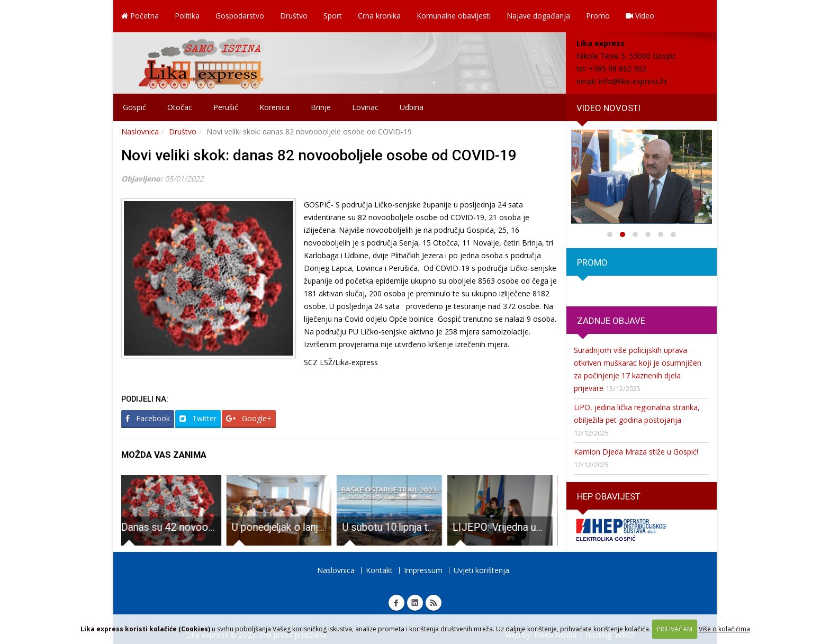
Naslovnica (140, 131)
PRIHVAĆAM (675, 629)
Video (640, 16)
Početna (140, 16)
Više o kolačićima (724, 629)
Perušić (226, 107)
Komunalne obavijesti (454, 16)
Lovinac (365, 107)
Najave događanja (538, 16)
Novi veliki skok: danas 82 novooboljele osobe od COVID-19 (319, 155)
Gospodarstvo (240, 16)
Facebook (148, 418)
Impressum (423, 570)
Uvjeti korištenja (481, 570)
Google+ (249, 418)
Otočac (180, 107)
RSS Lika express (434, 603)
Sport (333, 16)
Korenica (274, 107)
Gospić (134, 107)
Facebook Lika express (396, 603)
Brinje (321, 107)
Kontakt (379, 570)
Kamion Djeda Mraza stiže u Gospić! (636, 452)
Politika (187, 16)
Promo (598, 16)
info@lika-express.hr (633, 81)
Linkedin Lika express (415, 603)
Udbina (412, 107)
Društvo (294, 16)
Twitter (198, 418)
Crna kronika (379, 16)
